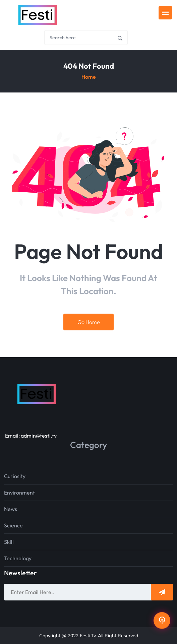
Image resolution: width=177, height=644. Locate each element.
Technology (18, 558)
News (11, 509)
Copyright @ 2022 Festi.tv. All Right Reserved (89, 636)
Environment (19, 493)
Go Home (89, 322)
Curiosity (15, 476)
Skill (9, 542)
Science (13, 525)
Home (89, 77)
